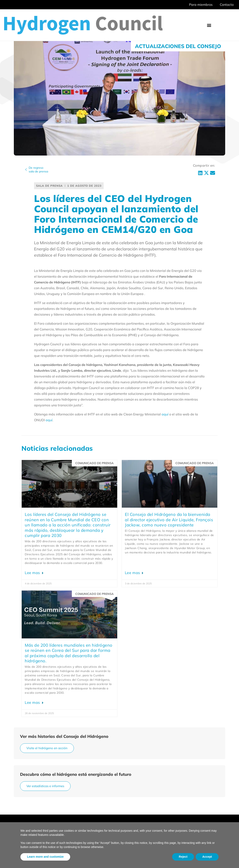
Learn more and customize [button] (45, 857)
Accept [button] (207, 857)
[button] (209, 25)
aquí (165, 414)
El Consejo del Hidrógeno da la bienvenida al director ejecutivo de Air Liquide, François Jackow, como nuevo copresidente (169, 520)
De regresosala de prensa (38, 170)
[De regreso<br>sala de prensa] (26, 170)
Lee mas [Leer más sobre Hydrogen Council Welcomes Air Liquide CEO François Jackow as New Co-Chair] (133, 573)
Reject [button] (183, 857)
